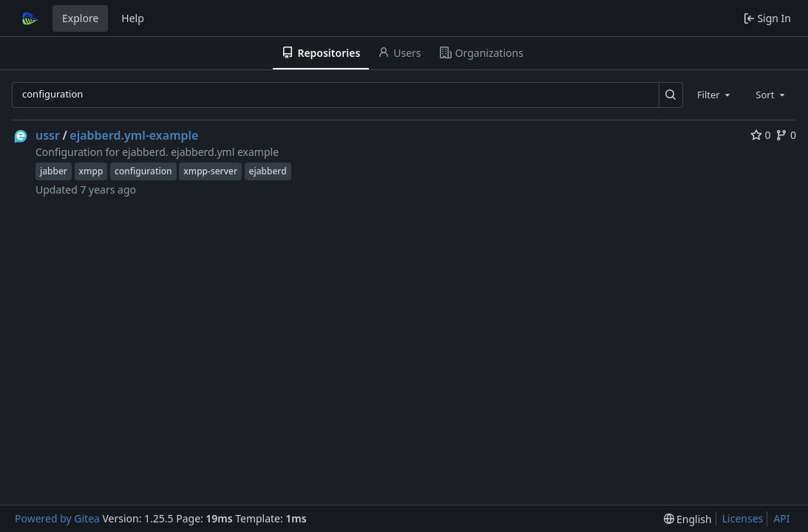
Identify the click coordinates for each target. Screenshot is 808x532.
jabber (54, 171)
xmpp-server (210, 171)
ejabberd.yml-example (134, 135)
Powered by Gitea (57, 518)
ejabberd (268, 171)
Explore (80, 18)
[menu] (688, 519)
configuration (143, 171)
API (781, 518)
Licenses (743, 518)
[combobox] (715, 95)
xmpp (91, 171)
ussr (48, 135)
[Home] (28, 18)
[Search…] (671, 95)
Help (133, 18)
